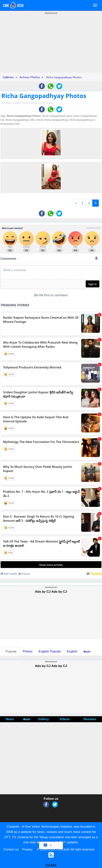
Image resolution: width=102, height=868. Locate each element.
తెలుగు (87, 652)
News (10, 719)
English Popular (50, 652)
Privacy (27, 850)
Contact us (11, 850)
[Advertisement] (51, 46)
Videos (65, 719)
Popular (11, 652)
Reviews (90, 719)
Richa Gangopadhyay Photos (64, 77)
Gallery (43, 719)
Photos (28, 652)
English (72, 652)
